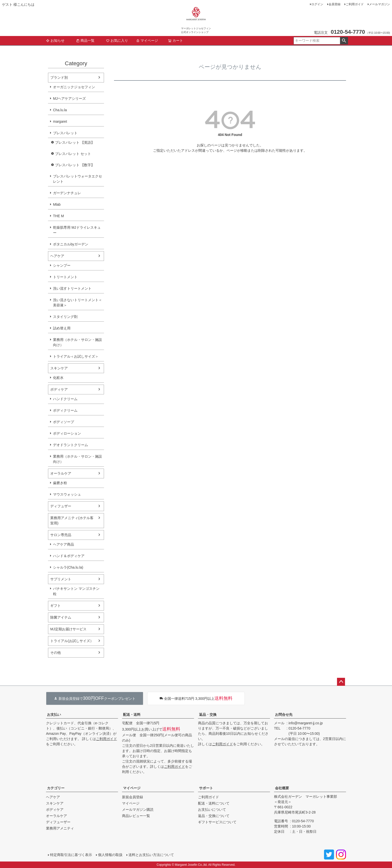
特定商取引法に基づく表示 (71, 855)
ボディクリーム (65, 410)
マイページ (147, 40)
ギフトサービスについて (217, 822)
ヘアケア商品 (63, 544)
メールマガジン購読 (138, 810)
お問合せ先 (284, 715)
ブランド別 (59, 77)
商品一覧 (85, 40)
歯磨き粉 (60, 483)
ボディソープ (63, 422)
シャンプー (62, 265)
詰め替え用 (62, 328)
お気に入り (117, 40)
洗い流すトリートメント (72, 288)
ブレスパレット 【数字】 (75, 165)
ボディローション (67, 433)
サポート (206, 788)
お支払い (54, 715)
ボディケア (59, 389)
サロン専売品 (61, 535)
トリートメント (65, 277)
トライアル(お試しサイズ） (72, 641)
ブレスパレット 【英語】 (75, 142)
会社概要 (282, 788)
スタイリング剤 (65, 317)
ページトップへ (341, 682)
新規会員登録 (132, 797)
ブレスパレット (65, 133)
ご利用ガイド (355, 4)
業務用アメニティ (60, 828)
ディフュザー (61, 506)
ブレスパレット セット (73, 154)
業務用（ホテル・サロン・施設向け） (77, 342)
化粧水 (58, 378)
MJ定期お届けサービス (68, 629)
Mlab (57, 204)
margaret (60, 121)
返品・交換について (214, 816)
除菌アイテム (61, 617)
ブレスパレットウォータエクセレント (77, 179)
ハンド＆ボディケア (69, 556)
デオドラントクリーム (70, 445)
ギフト (55, 606)
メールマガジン (379, 4)
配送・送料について (214, 803)
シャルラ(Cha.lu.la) (68, 567)
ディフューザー (58, 822)
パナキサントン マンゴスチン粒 (76, 591)
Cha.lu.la (60, 110)
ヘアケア (57, 256)
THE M (58, 216)
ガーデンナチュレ (67, 193)
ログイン (317, 4)
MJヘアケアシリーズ (69, 98)
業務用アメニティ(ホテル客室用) (72, 520)
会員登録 (334, 4)
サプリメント (61, 579)
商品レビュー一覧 (136, 816)
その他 (55, 653)
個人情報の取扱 (110, 855)
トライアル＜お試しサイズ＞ (76, 356)
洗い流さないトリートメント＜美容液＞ (77, 303)
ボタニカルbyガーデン (71, 244)
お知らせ (55, 40)
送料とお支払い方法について (151, 855)
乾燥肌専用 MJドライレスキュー (77, 230)
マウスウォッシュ (67, 494)
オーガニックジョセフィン (74, 87)
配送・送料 (132, 715)
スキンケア (59, 368)
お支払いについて (212, 810)
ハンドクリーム (65, 399)
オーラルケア (61, 473)
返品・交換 (208, 715)
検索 (344, 41)
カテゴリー (56, 788)
